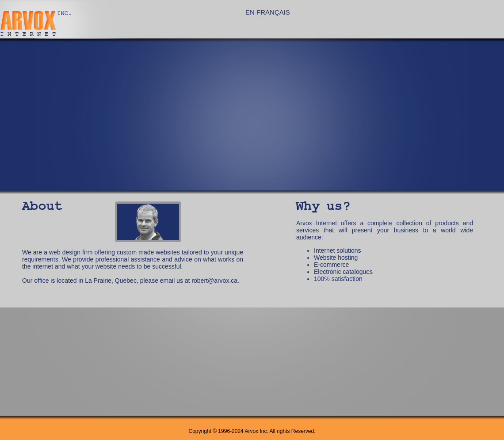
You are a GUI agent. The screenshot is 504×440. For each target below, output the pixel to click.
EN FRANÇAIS (268, 12)
